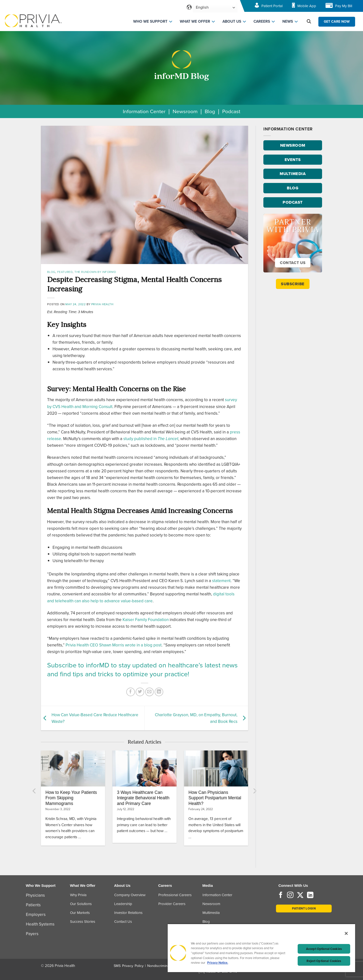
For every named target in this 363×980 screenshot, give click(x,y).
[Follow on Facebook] (281, 895)
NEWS (288, 21)
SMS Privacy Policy (129, 966)
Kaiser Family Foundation (146, 620)
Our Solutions (81, 904)
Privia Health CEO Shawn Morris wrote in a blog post (114, 645)
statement (221, 581)
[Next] (254, 791)
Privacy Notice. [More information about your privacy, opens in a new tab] (218, 963)
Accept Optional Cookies (324, 949)
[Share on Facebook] (131, 692)
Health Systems (40, 924)
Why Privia (78, 895)
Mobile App (307, 6)
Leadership (123, 904)
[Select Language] (215, 8)
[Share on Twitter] (140, 692)
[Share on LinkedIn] (159, 692)
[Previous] (35, 791)
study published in (151, 439)
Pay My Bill (344, 6)
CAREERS (262, 21)
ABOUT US (232, 21)
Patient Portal (272, 6)
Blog (210, 111)
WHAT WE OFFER (195, 21)
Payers (32, 934)
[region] (261, 948)
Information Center (144, 111)
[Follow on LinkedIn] (310, 895)
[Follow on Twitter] (300, 895)
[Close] (346, 933)
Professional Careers (175, 895)
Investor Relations (128, 913)
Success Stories (83, 922)
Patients (33, 905)
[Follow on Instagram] (290, 895)
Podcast (231, 111)
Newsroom (185, 111)
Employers (36, 915)
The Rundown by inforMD (95, 272)
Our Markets (80, 913)
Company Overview (130, 895)
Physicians (35, 895)
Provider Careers (172, 904)
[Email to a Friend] (150, 692)
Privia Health (102, 304)
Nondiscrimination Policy (166, 966)
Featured (65, 272)
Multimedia (211, 913)
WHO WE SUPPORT (150, 21)
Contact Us (123, 922)
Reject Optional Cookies (324, 961)
